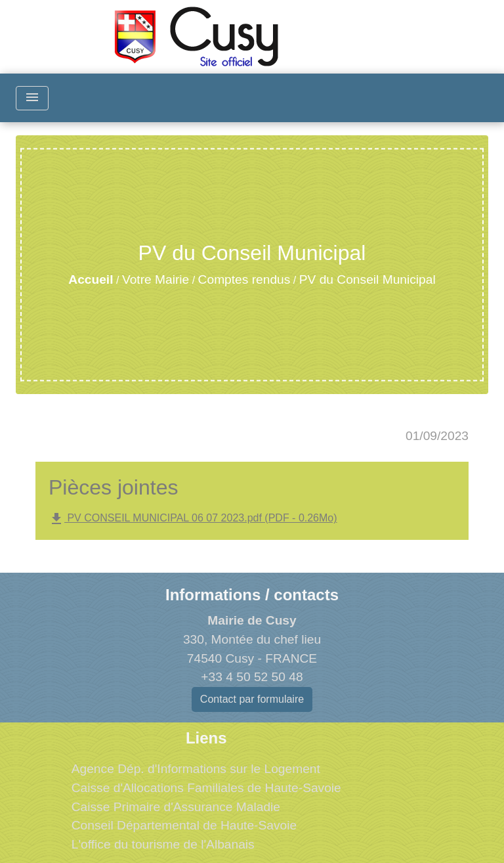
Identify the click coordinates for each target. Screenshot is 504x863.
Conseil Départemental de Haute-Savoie (184, 825)
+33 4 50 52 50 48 (252, 677)
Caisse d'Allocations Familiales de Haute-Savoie (206, 788)
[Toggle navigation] (32, 98)
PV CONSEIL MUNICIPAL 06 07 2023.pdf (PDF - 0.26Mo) (193, 519)
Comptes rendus (244, 279)
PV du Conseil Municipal (367, 279)
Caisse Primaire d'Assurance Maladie (176, 807)
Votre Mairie (156, 279)
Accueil (91, 279)
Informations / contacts (252, 595)
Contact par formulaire (252, 699)
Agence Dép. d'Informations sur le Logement (196, 769)
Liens (206, 738)
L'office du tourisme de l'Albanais (163, 844)
